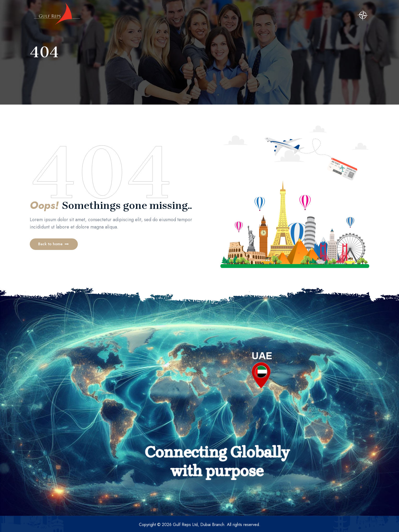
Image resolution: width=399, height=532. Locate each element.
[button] (54, 244)
